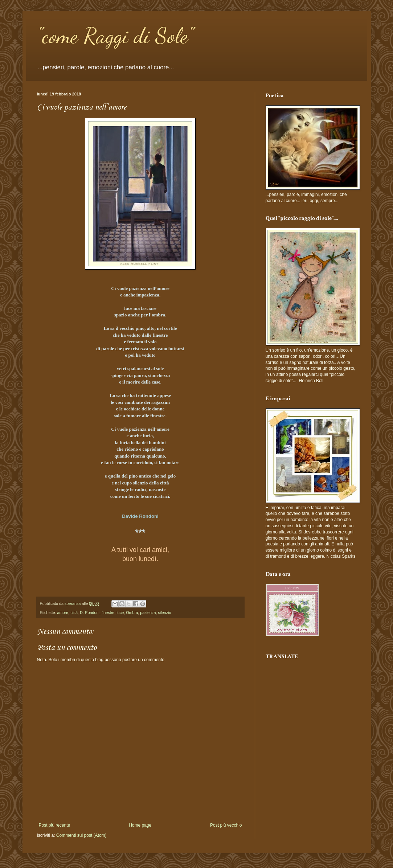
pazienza (148, 613)
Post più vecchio (226, 825)
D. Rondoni (90, 613)
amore (63, 613)
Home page (140, 825)
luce (120, 613)
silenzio (164, 613)
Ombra (132, 613)
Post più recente (55, 825)
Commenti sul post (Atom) (81, 835)
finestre (108, 613)
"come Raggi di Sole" (115, 36)
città (74, 613)
